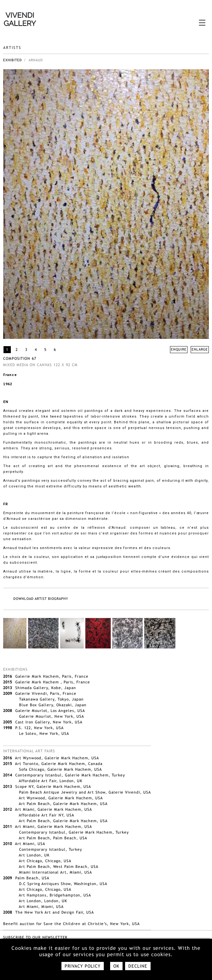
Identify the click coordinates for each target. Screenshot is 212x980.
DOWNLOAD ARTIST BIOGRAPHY (41, 599)
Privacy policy (83, 966)
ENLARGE (200, 349)
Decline (138, 966)
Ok (116, 966)
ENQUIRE (179, 349)
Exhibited (13, 60)
